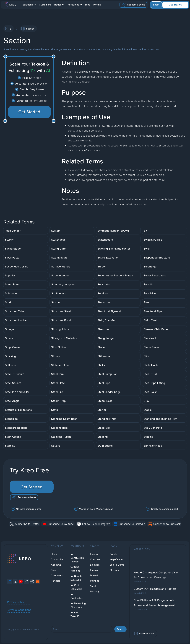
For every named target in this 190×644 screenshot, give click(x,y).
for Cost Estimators (76, 587)
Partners (56, 581)
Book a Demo (117, 565)
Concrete (95, 559)
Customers (45, 5)
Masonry (95, 591)
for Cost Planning (75, 569)
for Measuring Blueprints (78, 605)
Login (156, 5)
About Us (56, 565)
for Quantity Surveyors (77, 578)
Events (113, 554)
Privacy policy (16, 602)
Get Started (175, 5)
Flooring (95, 554)
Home (54, 554)
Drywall (94, 575)
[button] (29, 5)
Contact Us (57, 559)
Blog (88, 5)
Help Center (116, 559)
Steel (93, 586)
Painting (95, 581)
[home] (9, 5)
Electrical (95, 565)
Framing (95, 570)
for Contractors (77, 596)
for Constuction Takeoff (77, 558)
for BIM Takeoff (75, 614)
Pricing (97, 5)
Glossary (114, 570)
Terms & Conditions (19, 610)
